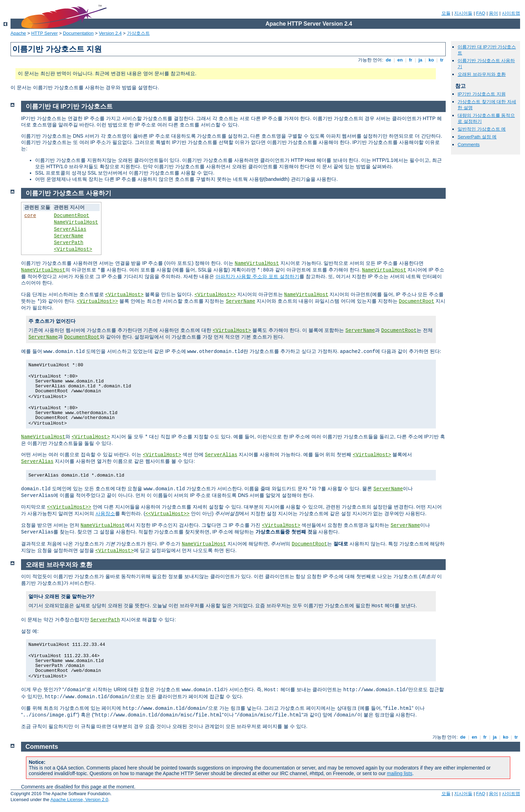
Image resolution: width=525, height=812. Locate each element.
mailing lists (400, 773)
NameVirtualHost (76, 222)
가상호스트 (138, 33)
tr (442, 60)
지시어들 (463, 13)
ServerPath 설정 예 (477, 137)
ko (431, 60)
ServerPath (68, 243)
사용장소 (105, 513)
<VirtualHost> (73, 249)
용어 (493, 13)
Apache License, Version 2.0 (79, 800)
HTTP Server (45, 33)
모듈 (446, 13)
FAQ (481, 13)
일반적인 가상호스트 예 (482, 129)
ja (420, 60)
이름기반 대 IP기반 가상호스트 (69, 106)
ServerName (68, 236)
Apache (18, 33)
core (30, 216)
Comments (469, 145)
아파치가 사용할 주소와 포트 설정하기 (258, 276)
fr (411, 60)
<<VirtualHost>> (69, 507)
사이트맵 (511, 13)
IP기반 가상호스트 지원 (482, 94)
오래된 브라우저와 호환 (482, 74)
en (400, 60)
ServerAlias (70, 229)
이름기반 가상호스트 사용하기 (68, 193)
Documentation (78, 33)
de (388, 60)
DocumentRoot (71, 216)
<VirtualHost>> (215, 295)
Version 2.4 (110, 33)
